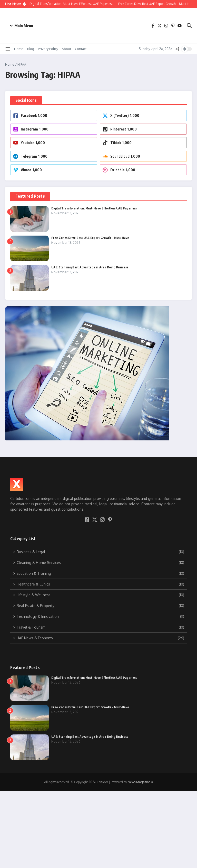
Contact (81, 49)
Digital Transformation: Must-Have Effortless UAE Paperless (94, 208)
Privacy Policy (48, 49)
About (66, 49)
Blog (31, 49)
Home (19, 49)
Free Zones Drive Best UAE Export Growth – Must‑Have (90, 238)
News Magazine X (140, 782)
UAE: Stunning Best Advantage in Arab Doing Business (90, 267)
